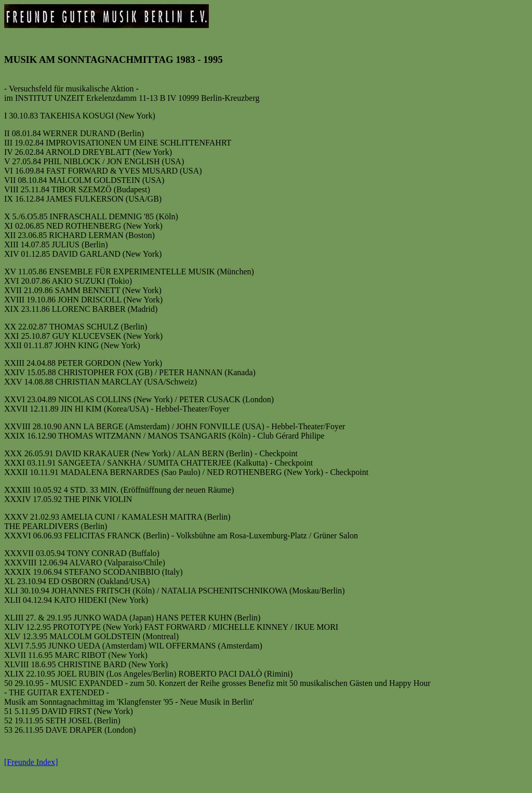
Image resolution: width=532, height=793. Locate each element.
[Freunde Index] (31, 765)
